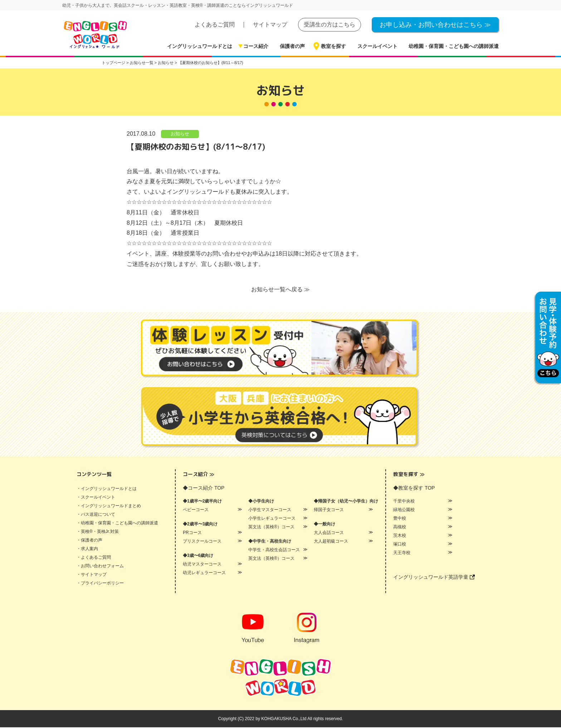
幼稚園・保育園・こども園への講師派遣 (454, 46)
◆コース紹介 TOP (204, 489)
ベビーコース (196, 510)
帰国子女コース (329, 510)
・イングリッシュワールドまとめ (109, 506)
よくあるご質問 (215, 25)
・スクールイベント (96, 498)
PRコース (192, 533)
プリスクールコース (202, 542)
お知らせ (180, 134)
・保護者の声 (89, 541)
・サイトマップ (92, 575)
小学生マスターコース (270, 510)
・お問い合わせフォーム (100, 567)
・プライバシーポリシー (100, 584)
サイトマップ (270, 25)
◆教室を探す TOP (414, 489)
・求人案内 (87, 549)
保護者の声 (292, 46)
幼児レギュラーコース (204, 573)
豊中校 (400, 519)
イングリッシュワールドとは (200, 46)
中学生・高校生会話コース (274, 550)
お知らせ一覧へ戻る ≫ (280, 290)
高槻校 (400, 528)
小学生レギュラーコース (272, 519)
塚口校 (400, 545)
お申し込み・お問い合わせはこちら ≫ (435, 25)
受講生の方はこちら (330, 25)
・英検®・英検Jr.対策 (98, 532)
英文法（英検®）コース (271, 528)
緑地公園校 (404, 510)
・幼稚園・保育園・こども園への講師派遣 (117, 524)
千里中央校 (404, 502)
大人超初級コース (331, 542)
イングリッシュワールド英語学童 (434, 578)
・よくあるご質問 (94, 558)
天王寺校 (402, 553)
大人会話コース (329, 533)
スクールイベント (377, 46)
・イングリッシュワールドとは (107, 489)
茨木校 (400, 536)
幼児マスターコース (202, 565)
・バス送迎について (96, 515)
